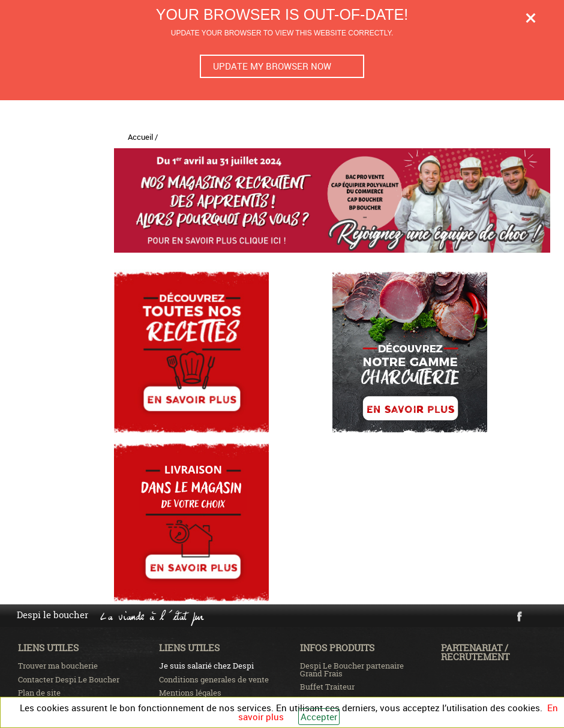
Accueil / (143, 137)
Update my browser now (272, 66)
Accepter (319, 717)
